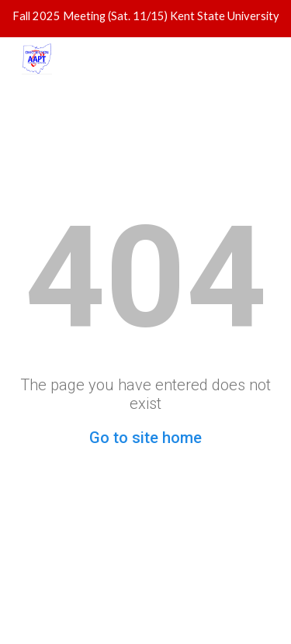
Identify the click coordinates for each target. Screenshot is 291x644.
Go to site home (145, 438)
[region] (145, 19)
